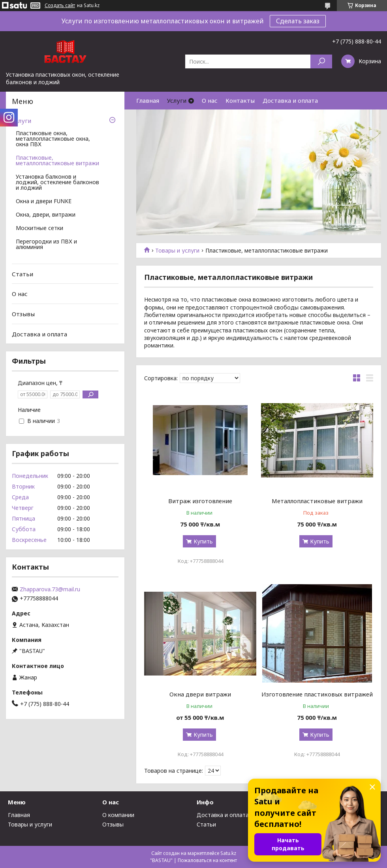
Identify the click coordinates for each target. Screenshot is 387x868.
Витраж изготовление (200, 501)
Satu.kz (228, 853)
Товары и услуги (177, 251)
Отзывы (23, 314)
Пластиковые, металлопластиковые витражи (57, 161)
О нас (210, 100)
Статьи (23, 274)
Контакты (240, 100)
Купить (203, 541)
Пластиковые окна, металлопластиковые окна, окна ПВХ (53, 139)
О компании (118, 815)
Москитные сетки (39, 228)
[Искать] (321, 61)
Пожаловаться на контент (207, 860)
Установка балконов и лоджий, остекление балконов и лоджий (57, 183)
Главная (148, 100)
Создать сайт (60, 6)
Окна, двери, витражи (46, 215)
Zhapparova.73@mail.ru (50, 589)
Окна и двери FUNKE (44, 202)
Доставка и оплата (290, 100)
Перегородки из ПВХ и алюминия (46, 245)
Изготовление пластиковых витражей (317, 694)
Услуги (177, 100)
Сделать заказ (298, 21)
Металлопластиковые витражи (317, 501)
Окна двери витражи (200, 694)
